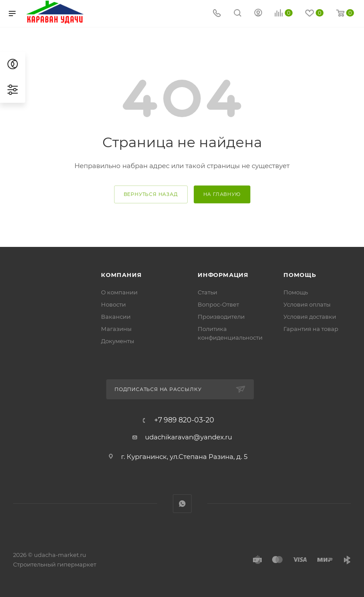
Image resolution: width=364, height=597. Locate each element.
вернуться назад (151, 194)
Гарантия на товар (311, 329)
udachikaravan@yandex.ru (189, 437)
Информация (223, 275)
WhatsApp (182, 504)
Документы (118, 341)
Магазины (116, 329)
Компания (121, 275)
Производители (221, 317)
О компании (119, 292)
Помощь (300, 275)
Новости (113, 304)
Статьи (207, 292)
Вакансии (116, 317)
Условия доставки (310, 317)
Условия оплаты (307, 304)
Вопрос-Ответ (218, 304)
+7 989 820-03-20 (184, 420)
